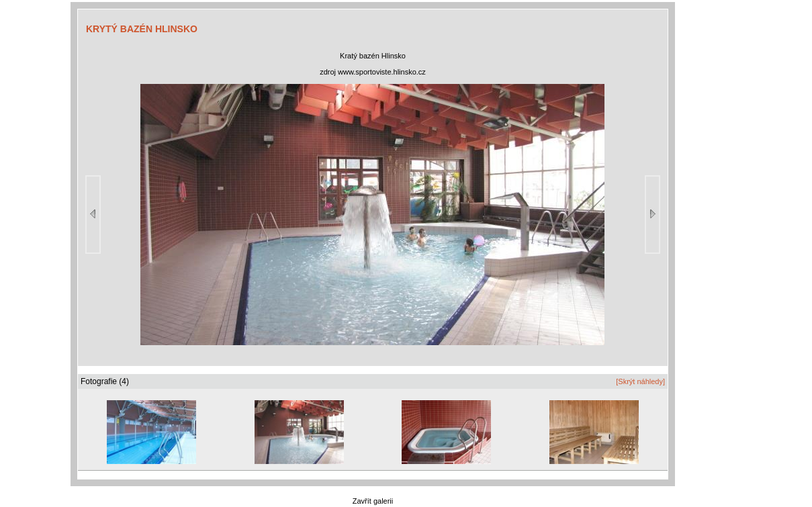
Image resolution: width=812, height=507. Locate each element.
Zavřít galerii (373, 501)
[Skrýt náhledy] (640, 381)
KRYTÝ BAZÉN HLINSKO (142, 29)
